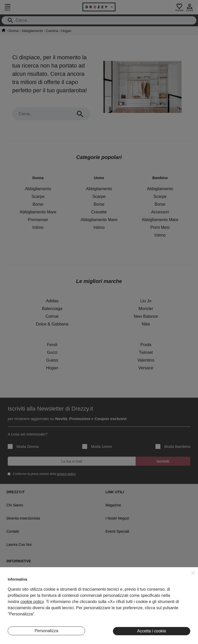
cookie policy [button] (32, 602)
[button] (193, 573)
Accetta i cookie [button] (152, 631)
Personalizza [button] (46, 631)
